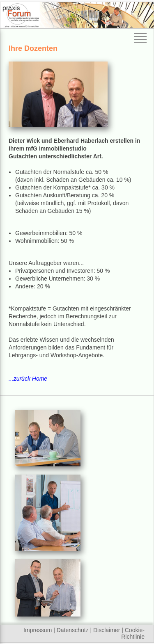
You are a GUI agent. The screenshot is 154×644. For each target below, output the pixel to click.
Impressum (38, 630)
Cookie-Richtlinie (133, 633)
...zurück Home (28, 379)
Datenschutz (73, 630)
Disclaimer (107, 630)
